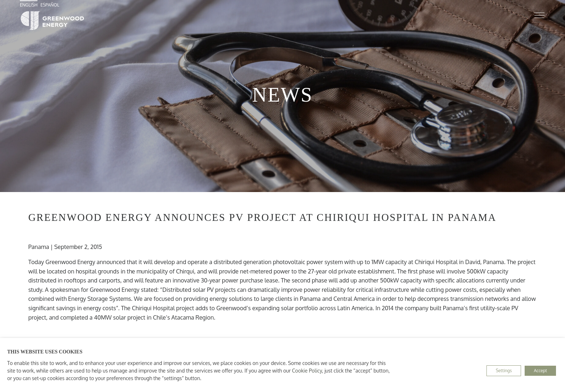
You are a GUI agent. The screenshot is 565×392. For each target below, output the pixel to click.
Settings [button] (504, 371)
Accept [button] (540, 371)
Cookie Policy (307, 371)
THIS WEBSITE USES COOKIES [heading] (45, 352)
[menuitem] (30, 5)
